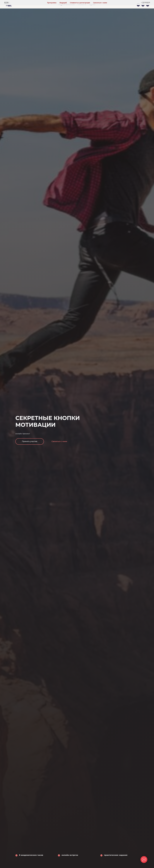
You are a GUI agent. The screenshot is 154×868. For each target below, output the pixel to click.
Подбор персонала (67, 5)
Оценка (92, 5)
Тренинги (82, 5)
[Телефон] (143, 5)
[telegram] (138, 5)
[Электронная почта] (148, 5)
